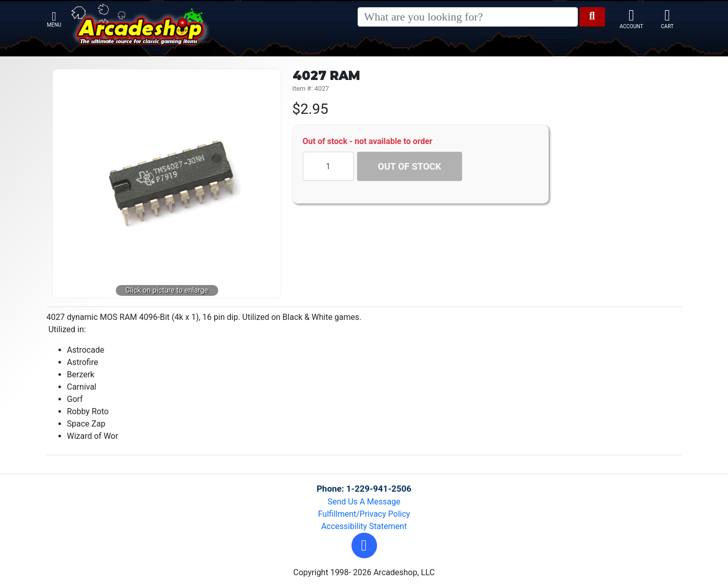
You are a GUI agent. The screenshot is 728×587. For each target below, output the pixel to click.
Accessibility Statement (364, 526)
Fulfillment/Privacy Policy (364, 514)
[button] (364, 545)
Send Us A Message (364, 502)
